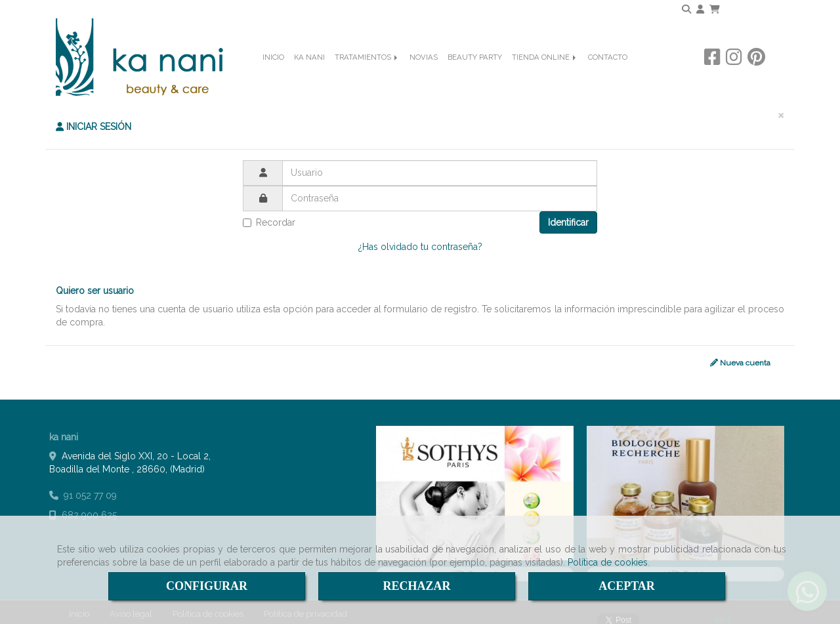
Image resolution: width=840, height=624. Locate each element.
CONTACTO (608, 76)
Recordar (269, 212)
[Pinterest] (756, 75)
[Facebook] (712, 75)
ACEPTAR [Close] (627, 586)
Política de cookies (608, 562)
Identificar (568, 212)
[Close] (781, 105)
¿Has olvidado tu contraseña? (420, 236)
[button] (700, 9)
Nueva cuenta (740, 353)
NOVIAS (424, 76)
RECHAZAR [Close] (416, 586)
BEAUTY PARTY (475, 76)
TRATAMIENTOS (367, 76)
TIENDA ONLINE (545, 76)
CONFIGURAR (207, 586)
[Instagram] (734, 75)
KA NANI (309, 76)
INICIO (273, 76)
